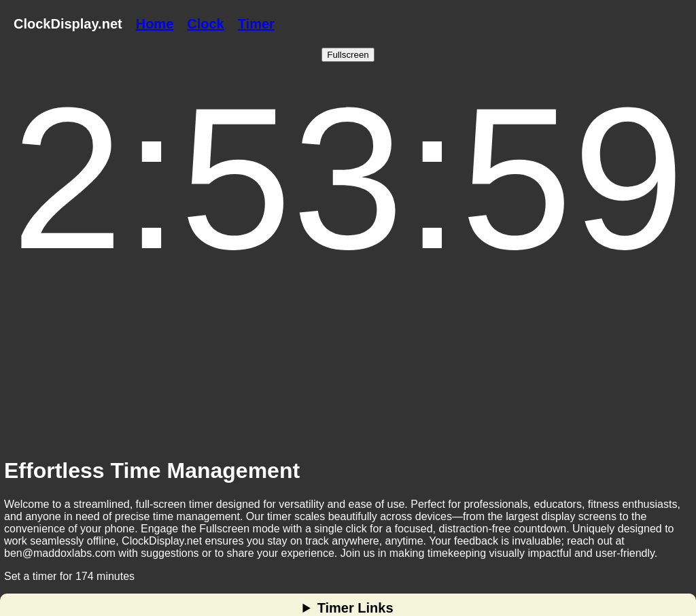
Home (155, 24)
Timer (256, 24)
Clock (205, 24)
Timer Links (355, 608)
